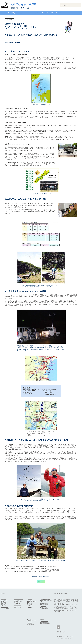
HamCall (3, 605)
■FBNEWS (16, 603)
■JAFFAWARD (17, 604)
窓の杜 (42, 620)
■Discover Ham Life (18, 599)
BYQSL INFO (4, 604)
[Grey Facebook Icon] (61, 632)
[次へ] (41, 582)
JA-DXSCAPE (31, 624)
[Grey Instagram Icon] (64, 632)
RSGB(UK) (30, 606)
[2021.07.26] (9, 20)
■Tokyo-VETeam (18, 607)
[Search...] (70, 5)
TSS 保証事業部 (44, 609)
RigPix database (44, 621)
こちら (71, 636)
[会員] (58, 627)
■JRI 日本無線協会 (45, 602)
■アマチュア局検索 (5, 608)
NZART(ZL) (30, 604)
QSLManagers (5, 607)
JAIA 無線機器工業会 (45, 599)
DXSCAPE (30, 622)
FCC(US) (4, 599)
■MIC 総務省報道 (44, 603)
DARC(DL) (30, 600)
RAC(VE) (30, 605)
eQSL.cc (30, 620)
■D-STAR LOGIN (18, 601)
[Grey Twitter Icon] (58, 632)
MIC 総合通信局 (44, 605)
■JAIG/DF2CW (17, 605)
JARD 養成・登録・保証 (46, 600)
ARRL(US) (30, 599)
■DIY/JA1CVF (17, 600)
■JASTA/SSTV (17, 606)
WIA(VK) (30, 607)
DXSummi (30, 623)
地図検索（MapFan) (45, 624)
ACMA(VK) (4, 601)
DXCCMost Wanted (32, 621)
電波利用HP (43, 606)
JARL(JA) (30, 602)
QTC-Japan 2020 (24, 4)
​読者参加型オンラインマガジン (21, 8)
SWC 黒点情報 (44, 607)
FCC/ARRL (4, 602)
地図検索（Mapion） (45, 622)
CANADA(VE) (4, 600)
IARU (29, 601)
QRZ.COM (4, 606)
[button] (11, 13)
